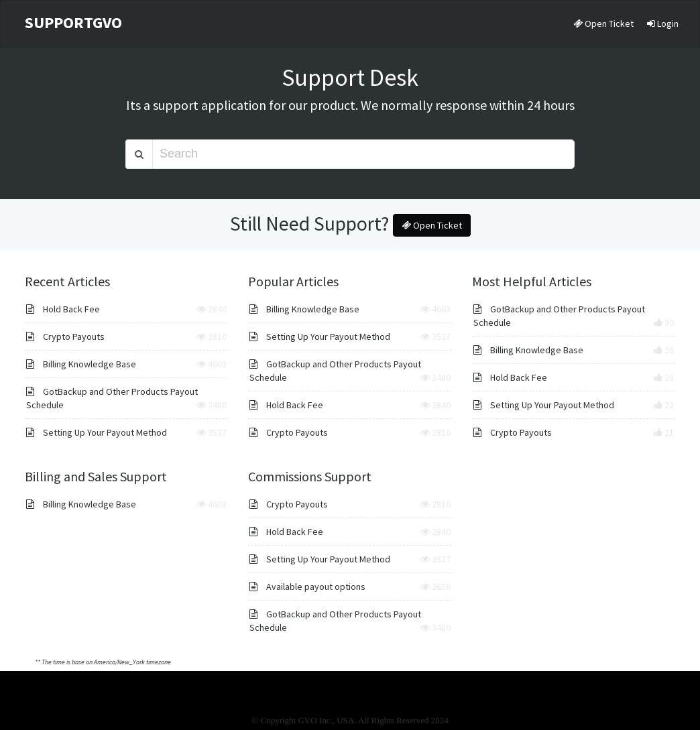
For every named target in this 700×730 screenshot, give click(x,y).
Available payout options (307, 587)
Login (663, 23)
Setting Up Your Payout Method (97, 432)
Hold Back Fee (63, 309)
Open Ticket (603, 23)
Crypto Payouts (65, 337)
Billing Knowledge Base (81, 364)
